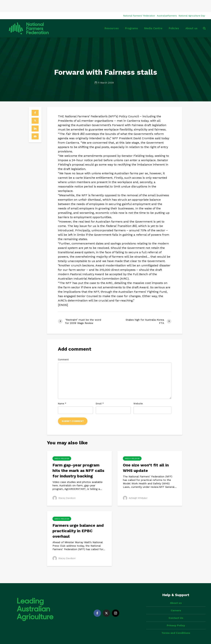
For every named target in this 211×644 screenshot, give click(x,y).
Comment (63, 348)
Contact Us (176, 600)
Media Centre (153, 16)
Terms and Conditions (176, 615)
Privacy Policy (176, 607)
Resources (112, 16)
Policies (174, 16)
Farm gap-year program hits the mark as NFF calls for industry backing (78, 459)
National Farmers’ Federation (139, 4)
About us (191, 16)
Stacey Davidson (65, 486)
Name (62, 392)
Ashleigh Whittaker (136, 486)
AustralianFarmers (167, 4)
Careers (176, 592)
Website (138, 392)
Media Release (62, 447)
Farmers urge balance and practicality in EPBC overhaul (78, 519)
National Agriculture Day (192, 4)
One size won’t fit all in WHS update (146, 456)
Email (100, 392)
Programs (131, 16)
